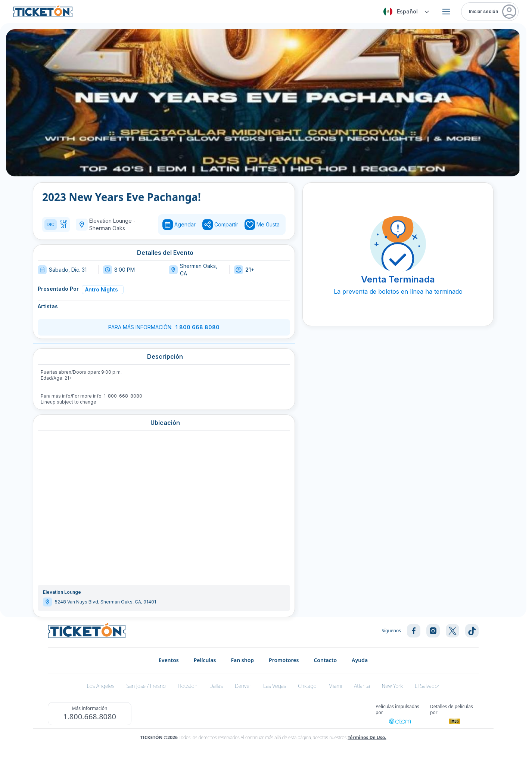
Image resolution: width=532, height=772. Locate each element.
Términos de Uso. (367, 737)
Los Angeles (101, 686)
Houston (188, 686)
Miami (335, 686)
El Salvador (427, 686)
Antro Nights (102, 289)
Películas (205, 660)
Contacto (325, 660)
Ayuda (360, 660)
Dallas (216, 686)
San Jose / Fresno (146, 686)
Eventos (169, 660)
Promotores (284, 660)
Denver (243, 686)
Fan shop (243, 660)
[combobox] (405, 12)
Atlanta (362, 686)
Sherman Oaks (107, 228)
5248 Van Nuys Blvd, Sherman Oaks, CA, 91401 (105, 602)
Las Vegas (275, 686)
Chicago (307, 686)
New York (392, 686)
